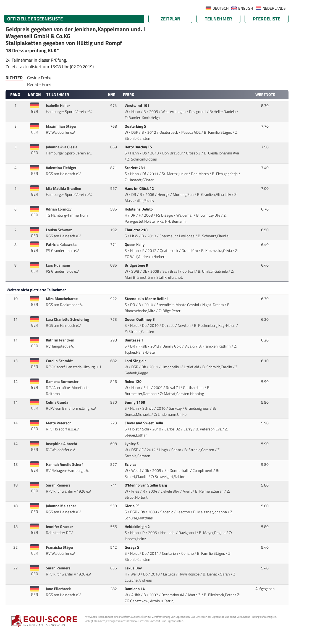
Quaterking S (136, 126)
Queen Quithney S (140, 319)
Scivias (131, 464)
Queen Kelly (135, 245)
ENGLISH (246, 8)
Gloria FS (133, 506)
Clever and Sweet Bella (144, 423)
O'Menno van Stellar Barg (146, 485)
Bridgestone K (137, 265)
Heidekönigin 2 (138, 527)
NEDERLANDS (274, 8)
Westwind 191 (137, 106)
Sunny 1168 (135, 402)
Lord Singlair (136, 361)
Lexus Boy (134, 568)
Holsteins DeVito (139, 209)
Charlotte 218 (137, 230)
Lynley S (132, 444)
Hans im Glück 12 (140, 188)
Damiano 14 (135, 589)
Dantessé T (134, 340)
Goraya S (132, 547)
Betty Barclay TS (139, 147)
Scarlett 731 (135, 168)
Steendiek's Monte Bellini (147, 299)
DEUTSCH (221, 8)
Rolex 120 (133, 382)
